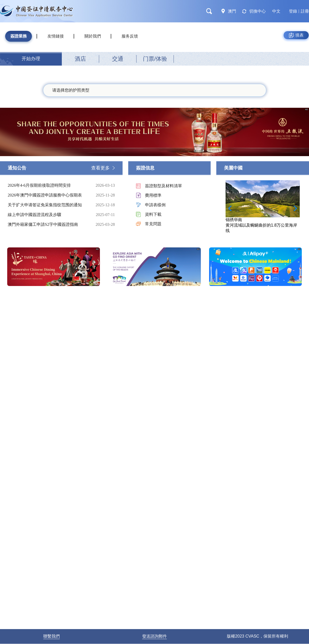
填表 (296, 35)
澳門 (232, 11)
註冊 (305, 11)
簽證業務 (19, 36)
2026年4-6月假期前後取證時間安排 (48, 185)
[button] (294, 208)
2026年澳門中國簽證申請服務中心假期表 (48, 195)
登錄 (293, 11)
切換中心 (257, 11)
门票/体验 (155, 59)
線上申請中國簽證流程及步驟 (48, 215)
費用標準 (153, 195)
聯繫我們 (51, 636)
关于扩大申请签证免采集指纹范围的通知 (48, 205)
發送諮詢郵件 (154, 636)
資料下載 (153, 214)
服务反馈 (130, 36)
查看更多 (100, 168)
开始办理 (31, 59)
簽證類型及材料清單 (164, 186)
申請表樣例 (155, 205)
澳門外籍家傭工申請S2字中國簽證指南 (48, 225)
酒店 (80, 59)
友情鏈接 (56, 36)
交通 (118, 59)
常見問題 (153, 224)
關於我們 (93, 36)
